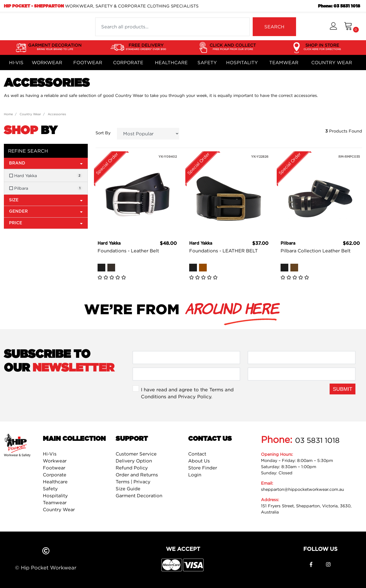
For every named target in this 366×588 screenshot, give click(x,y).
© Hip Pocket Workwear (46, 568)
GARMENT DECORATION (55, 47)
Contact (197, 454)
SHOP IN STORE (322, 47)
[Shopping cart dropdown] (351, 27)
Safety (207, 63)
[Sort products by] (148, 134)
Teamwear (284, 63)
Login (195, 475)
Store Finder (203, 468)
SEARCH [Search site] (274, 27)
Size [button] (46, 200)
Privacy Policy (195, 396)
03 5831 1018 (317, 440)
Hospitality (242, 63)
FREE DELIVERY (146, 47)
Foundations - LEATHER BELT (224, 251)
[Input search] (172, 27)
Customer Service (136, 454)
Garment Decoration (139, 496)
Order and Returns (137, 475)
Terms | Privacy (133, 482)
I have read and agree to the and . (187, 393)
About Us (199, 461)
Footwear (88, 63)
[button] (333, 27)
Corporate (128, 63)
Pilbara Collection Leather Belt (316, 251)
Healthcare (171, 63)
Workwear (47, 63)
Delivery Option (134, 461)
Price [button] (46, 223)
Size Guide (128, 489)
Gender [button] (46, 211)
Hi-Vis (16, 63)
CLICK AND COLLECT (233, 47)
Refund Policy (132, 468)
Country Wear (332, 63)
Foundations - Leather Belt (128, 251)
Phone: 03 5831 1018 (339, 6)
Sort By (103, 133)
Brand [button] (46, 163)
